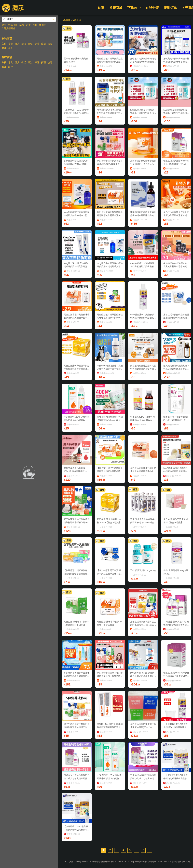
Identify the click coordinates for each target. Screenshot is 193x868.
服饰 (4, 48)
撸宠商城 (116, 8)
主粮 (4, 44)
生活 (43, 44)
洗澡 (50, 44)
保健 (30, 44)
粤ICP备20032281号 (123, 862)
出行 (11, 67)
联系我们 (187, 862)
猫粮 (22, 25)
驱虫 (4, 25)
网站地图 (177, 862)
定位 (28, 25)
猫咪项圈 (13, 25)
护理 (37, 44)
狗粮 (35, 25)
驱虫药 (43, 25)
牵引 (11, 48)
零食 (11, 44)
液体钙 (77, 20)
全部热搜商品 (9, 28)
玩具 (17, 44)
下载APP (134, 8)
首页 (101, 8)
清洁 (24, 44)
